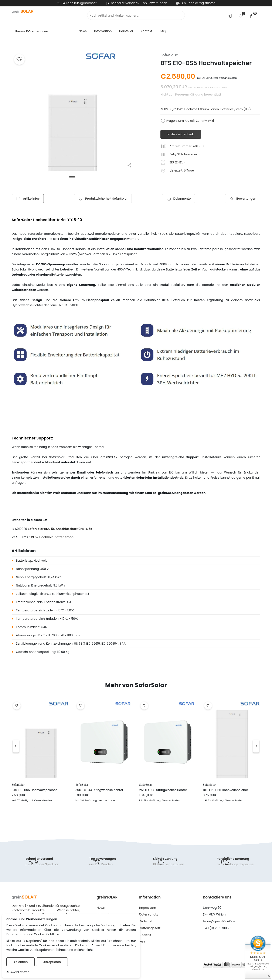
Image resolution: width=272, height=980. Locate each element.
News (83, 31)
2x (13, 538)
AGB (142, 942)
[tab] (104, 199)
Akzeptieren (52, 962)
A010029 (21, 529)
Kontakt (147, 31)
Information (103, 31)
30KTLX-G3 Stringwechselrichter (99, 791)
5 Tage (189, 170)
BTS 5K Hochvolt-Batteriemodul (52, 538)
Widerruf (145, 922)
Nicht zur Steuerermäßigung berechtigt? (191, 94)
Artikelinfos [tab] (31, 199)
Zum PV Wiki (205, 121)
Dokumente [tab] (177, 199)
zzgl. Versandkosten (225, 78)
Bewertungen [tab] (240, 199)
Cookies (145, 936)
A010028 (22, 538)
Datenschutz (148, 915)
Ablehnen (21, 962)
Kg (68, 652)
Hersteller (126, 31)
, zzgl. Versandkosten (40, 801)
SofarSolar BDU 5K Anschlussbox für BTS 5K (60, 529)
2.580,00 (181, 76)
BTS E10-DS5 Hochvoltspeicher (34, 791)
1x (13, 529)
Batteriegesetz (150, 929)
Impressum (148, 908)
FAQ (163, 31)
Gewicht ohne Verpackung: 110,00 (41, 652)
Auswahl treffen (18, 972)
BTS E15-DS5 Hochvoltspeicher (225, 791)
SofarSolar (18, 786)
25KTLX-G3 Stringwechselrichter (163, 791)
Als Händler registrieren (199, 3)
